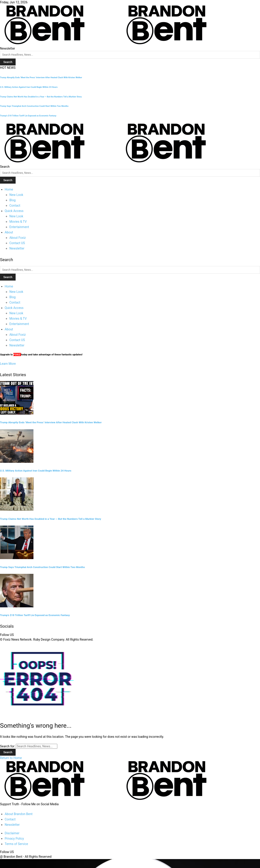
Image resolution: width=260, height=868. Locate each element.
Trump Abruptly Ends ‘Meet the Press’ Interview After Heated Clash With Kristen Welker (41, 77)
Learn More (8, 364)
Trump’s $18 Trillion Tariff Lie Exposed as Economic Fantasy (28, 116)
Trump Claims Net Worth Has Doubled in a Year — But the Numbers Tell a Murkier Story (41, 97)
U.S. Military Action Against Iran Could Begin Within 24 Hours (29, 87)
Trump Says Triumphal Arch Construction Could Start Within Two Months (34, 106)
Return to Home (11, 758)
